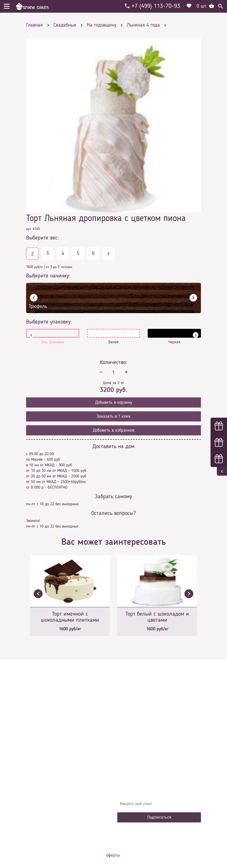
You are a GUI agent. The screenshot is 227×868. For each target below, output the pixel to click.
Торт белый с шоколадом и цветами (157, 617)
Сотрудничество (134, 760)
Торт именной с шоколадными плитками (70, 617)
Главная (128, 715)
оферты (113, 855)
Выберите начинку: (48, 276)
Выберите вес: (42, 238)
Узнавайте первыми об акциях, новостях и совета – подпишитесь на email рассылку (159, 791)
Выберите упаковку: (49, 322)
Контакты (129, 738)
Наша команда (134, 768)
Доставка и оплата (137, 730)
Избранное (130, 753)
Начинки (128, 745)
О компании (131, 722)
